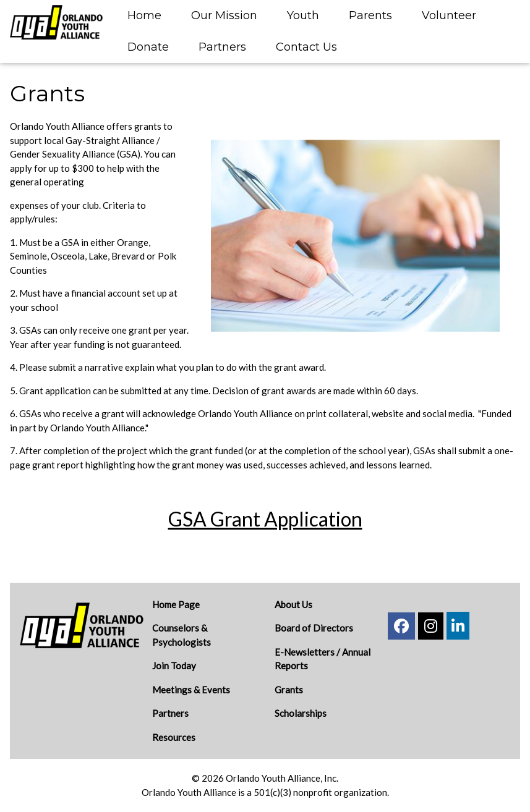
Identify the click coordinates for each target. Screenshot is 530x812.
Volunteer (449, 15)
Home (144, 15)
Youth (303, 15)
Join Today (174, 666)
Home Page (176, 604)
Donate (148, 47)
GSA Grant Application (265, 519)
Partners (222, 47)
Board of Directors (314, 628)
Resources (174, 737)
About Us (293, 604)
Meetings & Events (191, 690)
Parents (370, 15)
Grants (289, 690)
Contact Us (306, 47)
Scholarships (301, 713)
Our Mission (224, 15)
